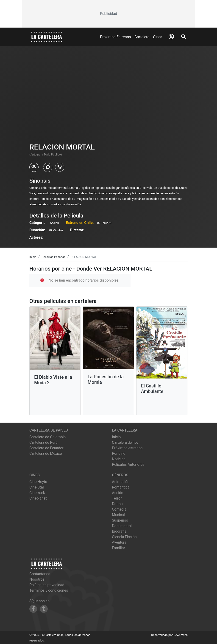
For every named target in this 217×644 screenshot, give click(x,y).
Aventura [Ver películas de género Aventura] (119, 542)
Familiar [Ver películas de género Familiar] (118, 548)
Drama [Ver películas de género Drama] (117, 504)
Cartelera (142, 37)
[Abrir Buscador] (184, 37)
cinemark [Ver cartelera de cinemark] (37, 493)
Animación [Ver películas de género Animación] (121, 482)
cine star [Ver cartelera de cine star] (37, 487)
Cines (158, 37)
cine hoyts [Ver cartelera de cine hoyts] (38, 482)
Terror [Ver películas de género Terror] (117, 498)
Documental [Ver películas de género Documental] (122, 526)
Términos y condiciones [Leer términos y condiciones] (49, 590)
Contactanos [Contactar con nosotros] (40, 574)
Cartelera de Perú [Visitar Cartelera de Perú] (43, 442)
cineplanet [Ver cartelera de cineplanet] (38, 498)
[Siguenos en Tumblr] (44, 609)
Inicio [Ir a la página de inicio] (116, 437)
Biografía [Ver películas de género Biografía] (119, 531)
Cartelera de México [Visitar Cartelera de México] (46, 453)
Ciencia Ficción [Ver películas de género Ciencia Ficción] (124, 537)
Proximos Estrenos (115, 37)
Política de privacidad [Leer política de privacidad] (47, 585)
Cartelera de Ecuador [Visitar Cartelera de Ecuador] (46, 448)
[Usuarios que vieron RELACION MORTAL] (34, 167)
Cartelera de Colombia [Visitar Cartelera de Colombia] (47, 437)
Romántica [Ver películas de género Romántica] (121, 487)
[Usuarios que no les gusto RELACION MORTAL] (60, 167)
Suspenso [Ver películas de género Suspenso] (120, 520)
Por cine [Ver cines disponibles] (119, 453)
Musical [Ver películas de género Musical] (118, 515)
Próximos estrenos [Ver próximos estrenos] (127, 448)
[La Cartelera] (47, 37)
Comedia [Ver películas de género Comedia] (119, 509)
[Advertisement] (109, 14)
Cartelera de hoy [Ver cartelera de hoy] (125, 442)
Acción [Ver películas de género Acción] (118, 493)
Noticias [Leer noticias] (119, 459)
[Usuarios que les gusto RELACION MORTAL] (48, 167)
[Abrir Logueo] (171, 37)
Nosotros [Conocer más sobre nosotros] (37, 579)
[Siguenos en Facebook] (33, 609)
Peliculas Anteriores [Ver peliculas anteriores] (128, 465)
